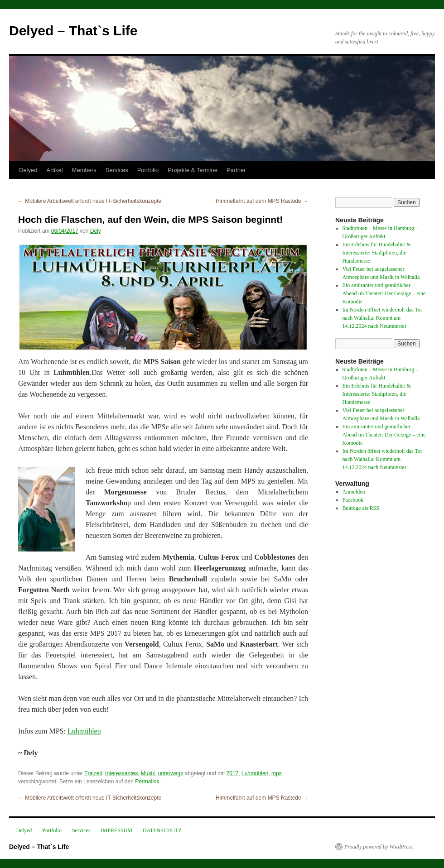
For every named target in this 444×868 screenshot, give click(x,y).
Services (117, 170)
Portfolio (148, 170)
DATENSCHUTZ (162, 830)
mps (277, 773)
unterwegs (171, 773)
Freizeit (93, 773)
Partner (236, 170)
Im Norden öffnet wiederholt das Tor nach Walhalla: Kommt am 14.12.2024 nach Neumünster (382, 318)
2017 (233, 773)
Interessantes (121, 773)
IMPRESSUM (117, 830)
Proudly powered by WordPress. (379, 847)
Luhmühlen (84, 731)
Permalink (147, 782)
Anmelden (354, 492)
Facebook (353, 500)
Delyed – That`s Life (73, 31)
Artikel (54, 170)
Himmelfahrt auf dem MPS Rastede (262, 201)
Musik (148, 773)
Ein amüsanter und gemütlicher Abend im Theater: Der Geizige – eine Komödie (384, 293)
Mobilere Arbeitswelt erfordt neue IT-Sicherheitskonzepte (90, 201)
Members (84, 170)
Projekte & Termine (193, 170)
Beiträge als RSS (361, 508)
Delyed (28, 170)
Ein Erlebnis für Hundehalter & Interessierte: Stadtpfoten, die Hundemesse (377, 253)
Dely (96, 231)
